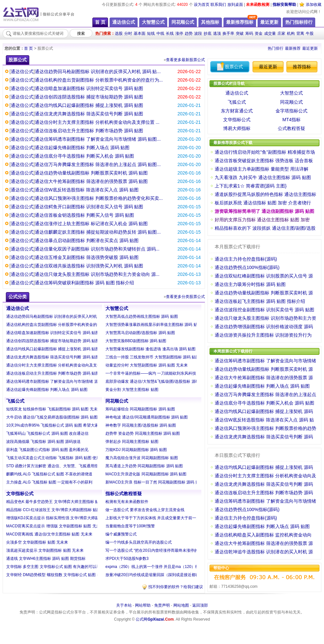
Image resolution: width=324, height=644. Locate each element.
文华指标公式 (20, 494)
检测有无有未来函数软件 (127, 502)
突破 (240, 33)
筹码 (249, 33)
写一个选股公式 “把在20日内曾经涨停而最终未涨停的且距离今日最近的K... (170, 550)
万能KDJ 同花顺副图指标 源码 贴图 (136, 450)
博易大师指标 (237, 128)
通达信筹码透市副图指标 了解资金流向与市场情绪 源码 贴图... (98, 139)
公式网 (155, 619)
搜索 (81, 33)
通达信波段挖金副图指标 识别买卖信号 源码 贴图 (264, 310)
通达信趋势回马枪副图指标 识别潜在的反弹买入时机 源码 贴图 (61, 316)
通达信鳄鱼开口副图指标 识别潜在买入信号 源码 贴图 (89, 207)
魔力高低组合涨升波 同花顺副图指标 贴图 (142, 458)
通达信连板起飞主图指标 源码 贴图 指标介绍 (260, 301)
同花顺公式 (117, 401)
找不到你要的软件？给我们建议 (176, 587)
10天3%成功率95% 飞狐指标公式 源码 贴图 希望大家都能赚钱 (60, 425)
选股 (119, 33)
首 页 (28, 48)
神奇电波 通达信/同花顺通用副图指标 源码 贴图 (147, 417)
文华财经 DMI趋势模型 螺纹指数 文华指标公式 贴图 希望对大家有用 (65, 575)
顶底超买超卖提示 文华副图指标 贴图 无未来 (45, 550)
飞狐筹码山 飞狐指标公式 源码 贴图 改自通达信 (47, 433)
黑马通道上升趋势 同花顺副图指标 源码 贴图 (144, 466)
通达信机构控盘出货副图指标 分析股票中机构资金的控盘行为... (99, 80)
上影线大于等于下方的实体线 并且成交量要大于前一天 (153, 518)
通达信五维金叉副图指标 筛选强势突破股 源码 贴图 (87, 257)
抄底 (208, 33)
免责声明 (162, 605)
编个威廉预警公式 (121, 534)
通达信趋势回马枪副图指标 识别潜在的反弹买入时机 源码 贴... (98, 71)
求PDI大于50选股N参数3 (127, 559)
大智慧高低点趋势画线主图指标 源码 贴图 (142, 316)
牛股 (310, 33)
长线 (170, 33)
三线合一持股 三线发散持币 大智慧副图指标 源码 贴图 (152, 357)
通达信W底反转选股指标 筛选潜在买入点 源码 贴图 (87, 190)
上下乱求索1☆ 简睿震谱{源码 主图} (251, 186)
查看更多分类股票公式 (185, 297)
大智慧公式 (117, 308)
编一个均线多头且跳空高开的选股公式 (139, 542)
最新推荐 (293, 48)
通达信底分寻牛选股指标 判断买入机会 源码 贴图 (85, 156)
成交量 (270, 33)
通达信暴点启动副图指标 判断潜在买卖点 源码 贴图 (87, 240)
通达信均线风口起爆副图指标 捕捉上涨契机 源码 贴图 (89, 105)
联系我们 (218, 5)
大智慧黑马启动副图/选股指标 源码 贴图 (140, 333)
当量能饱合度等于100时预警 (130, 526)
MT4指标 (291, 120)
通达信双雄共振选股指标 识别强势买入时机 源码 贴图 (89, 266)
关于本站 (124, 605)
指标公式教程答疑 (124, 494)
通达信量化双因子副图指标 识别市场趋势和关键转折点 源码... (97, 249)
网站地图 (181, 605)
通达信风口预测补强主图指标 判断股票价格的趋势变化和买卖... (99, 198)
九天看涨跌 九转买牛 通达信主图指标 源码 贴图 (263, 177)
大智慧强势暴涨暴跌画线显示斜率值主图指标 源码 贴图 (153, 325)
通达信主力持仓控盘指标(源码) (246, 259)
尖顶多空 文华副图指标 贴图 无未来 (37, 542)
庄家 (281, 33)
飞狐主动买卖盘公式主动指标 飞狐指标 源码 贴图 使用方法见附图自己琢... (70, 458)
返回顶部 (200, 605)
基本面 (140, 33)
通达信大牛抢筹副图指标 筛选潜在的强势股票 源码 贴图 (91, 181)
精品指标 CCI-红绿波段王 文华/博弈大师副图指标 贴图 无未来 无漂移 (66, 510)
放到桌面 (235, 5)
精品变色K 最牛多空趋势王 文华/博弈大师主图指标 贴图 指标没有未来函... (70, 502)
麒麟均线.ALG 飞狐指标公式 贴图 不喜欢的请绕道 (49, 474)
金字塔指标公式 (291, 111)
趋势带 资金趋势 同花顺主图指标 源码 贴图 (143, 433)
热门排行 (276, 48)
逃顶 (217, 33)
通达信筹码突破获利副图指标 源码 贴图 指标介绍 (85, 283)
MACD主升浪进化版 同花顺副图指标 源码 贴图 (146, 474)
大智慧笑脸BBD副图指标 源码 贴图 (136, 341)
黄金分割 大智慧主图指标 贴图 (132, 390)
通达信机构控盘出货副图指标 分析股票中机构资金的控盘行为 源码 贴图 (68, 325)
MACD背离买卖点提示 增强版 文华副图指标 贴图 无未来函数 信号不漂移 (69, 526)
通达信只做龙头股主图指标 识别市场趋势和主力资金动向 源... (97, 274)
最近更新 (310, 48)
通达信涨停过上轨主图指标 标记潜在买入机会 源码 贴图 (91, 224)
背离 (300, 33)
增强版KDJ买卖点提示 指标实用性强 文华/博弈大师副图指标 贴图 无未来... (71, 518)
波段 (198, 33)
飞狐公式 (15, 401)
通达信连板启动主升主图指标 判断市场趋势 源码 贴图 (89, 131)
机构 (291, 33)
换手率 (228, 33)
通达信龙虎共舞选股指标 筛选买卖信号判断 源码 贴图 (89, 114)
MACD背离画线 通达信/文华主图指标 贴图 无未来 (49, 534)
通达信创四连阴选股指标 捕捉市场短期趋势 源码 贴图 (89, 97)
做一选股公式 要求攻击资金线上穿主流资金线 (145, 510)
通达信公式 (22, 71)
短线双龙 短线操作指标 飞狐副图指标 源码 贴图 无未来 (54, 409)
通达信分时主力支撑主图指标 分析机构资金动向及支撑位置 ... (97, 122)
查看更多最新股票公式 (185, 60)
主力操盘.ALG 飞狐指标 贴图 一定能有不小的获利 (49, 482)
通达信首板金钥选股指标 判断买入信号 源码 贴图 (85, 215)
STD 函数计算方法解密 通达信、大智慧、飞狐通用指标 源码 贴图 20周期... (71, 466)
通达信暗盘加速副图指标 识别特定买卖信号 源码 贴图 (89, 88)
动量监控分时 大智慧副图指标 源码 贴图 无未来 (147, 365)
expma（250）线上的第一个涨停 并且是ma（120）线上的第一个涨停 (166, 567)
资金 (259, 33)
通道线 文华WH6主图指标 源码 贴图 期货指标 (46, 559)
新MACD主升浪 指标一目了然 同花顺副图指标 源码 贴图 (154, 482)
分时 (128, 33)
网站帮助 (143, 605)
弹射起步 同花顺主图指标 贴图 (132, 442)
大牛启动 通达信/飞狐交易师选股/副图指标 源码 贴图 (52, 417)
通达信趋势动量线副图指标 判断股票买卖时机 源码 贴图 (91, 173)
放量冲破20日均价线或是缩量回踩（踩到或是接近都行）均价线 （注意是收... (172, 575)
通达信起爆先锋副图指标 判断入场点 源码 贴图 (82, 148)
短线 (151, 33)
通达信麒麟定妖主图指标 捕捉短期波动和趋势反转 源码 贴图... (98, 232)
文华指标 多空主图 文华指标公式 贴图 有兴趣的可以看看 (55, 567)
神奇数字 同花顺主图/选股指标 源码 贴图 (141, 425)
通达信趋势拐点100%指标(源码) (247, 267)
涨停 (179, 33)
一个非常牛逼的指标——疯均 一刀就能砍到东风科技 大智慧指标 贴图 (166, 373)
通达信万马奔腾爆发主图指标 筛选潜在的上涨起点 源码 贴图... (98, 164)
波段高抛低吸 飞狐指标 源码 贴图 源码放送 (43, 442)
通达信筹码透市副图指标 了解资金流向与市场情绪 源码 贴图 (59, 381)
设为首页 (202, 5)
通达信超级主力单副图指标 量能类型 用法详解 (262, 169)
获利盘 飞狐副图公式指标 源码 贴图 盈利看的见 (47, 450)
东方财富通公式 (237, 111)
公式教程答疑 (291, 128)
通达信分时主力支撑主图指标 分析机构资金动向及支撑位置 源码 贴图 (66, 365)
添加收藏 (314, 5)
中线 (160, 33)
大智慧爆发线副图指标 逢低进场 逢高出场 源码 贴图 (150, 349)
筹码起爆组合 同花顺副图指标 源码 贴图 (140, 409)
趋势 (189, 33)
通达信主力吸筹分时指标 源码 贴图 (250, 284)
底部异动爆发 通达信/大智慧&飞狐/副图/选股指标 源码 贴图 (157, 381)
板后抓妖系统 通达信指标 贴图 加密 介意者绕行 (263, 203)
